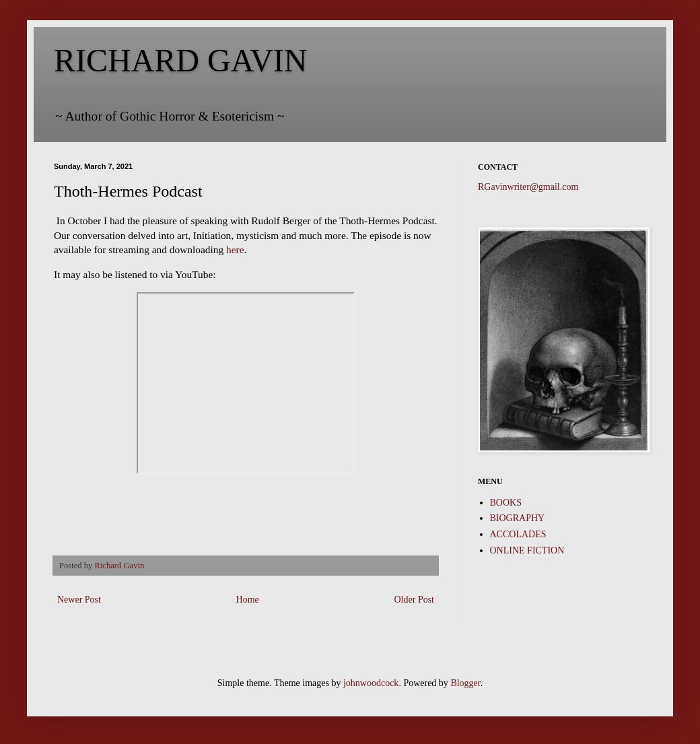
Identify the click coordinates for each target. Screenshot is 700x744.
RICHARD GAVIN (180, 60)
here (235, 249)
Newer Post (79, 600)
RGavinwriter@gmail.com (528, 187)
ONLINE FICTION (527, 550)
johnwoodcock (371, 683)
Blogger (465, 683)
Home (248, 600)
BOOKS (506, 503)
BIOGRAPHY (518, 518)
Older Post (415, 600)
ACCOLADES (518, 534)
